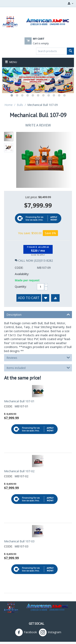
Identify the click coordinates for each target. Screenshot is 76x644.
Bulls (20, 105)
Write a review (38, 125)
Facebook (26, 618)
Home (9, 105)
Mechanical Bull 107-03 (19, 527)
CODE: (19, 253)
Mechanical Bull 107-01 (19, 387)
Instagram (50, 618)
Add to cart (29, 284)
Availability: (22, 260)
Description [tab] (38, 300)
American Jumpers (56, 632)
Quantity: (21, 272)
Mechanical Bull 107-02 (19, 457)
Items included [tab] (38, 353)
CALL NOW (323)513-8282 (34, 246)
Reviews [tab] (38, 343)
